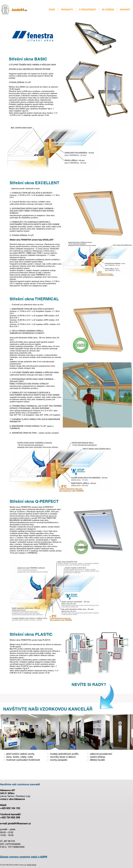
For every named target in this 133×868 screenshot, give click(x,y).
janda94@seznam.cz (19, 823)
